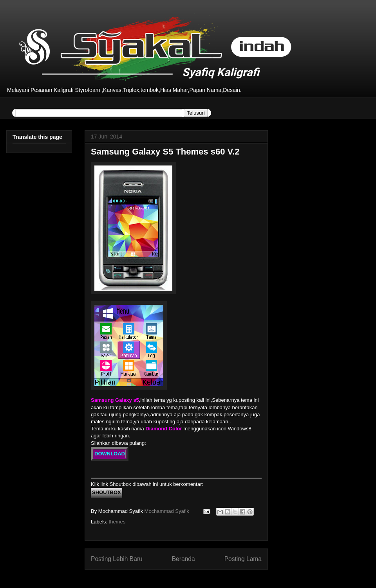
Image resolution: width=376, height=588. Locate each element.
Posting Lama (243, 559)
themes (117, 522)
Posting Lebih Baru (117, 559)
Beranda (183, 559)
